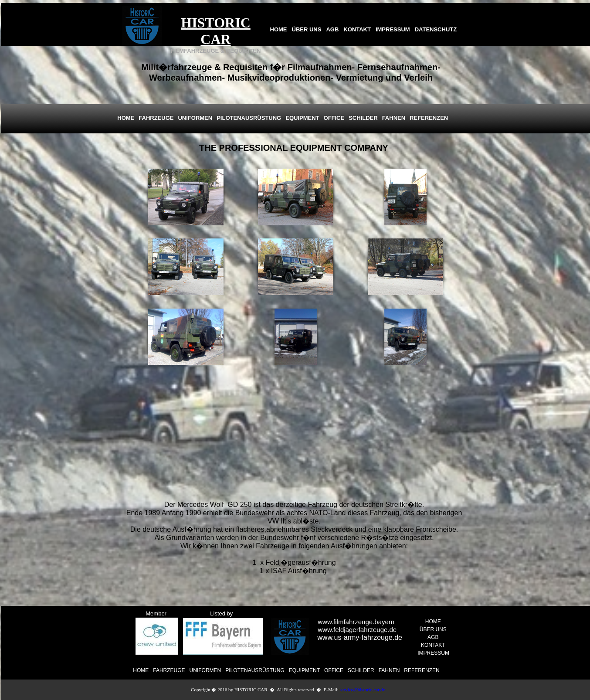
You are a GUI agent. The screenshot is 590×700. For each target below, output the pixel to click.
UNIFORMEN (205, 670)
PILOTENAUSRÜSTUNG (255, 670)
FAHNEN (389, 670)
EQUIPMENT (304, 670)
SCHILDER (361, 670)
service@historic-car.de (363, 690)
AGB (332, 29)
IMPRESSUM (393, 29)
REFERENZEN (422, 670)
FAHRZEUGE (169, 670)
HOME (279, 29)
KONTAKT (357, 29)
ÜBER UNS (307, 29)
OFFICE (334, 670)
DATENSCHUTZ (436, 29)
